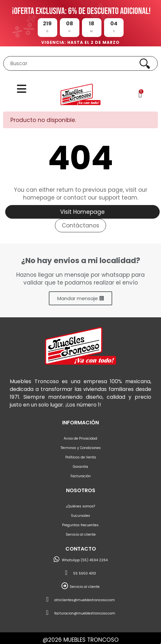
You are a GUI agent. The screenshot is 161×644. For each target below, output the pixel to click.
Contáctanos (80, 225)
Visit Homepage (82, 212)
